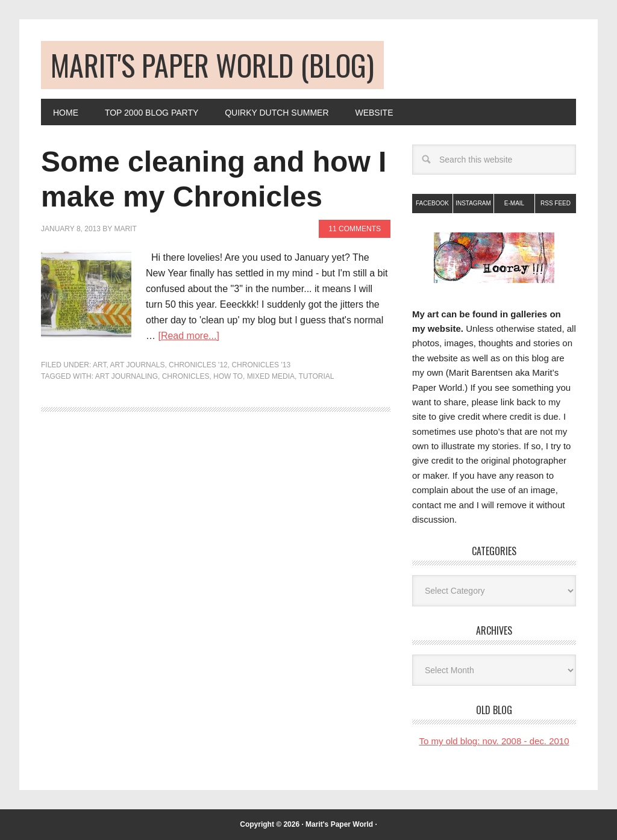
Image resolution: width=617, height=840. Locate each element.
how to (228, 376)
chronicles (186, 376)
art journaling (127, 376)
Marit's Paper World (339, 824)
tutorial (316, 376)
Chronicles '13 (261, 365)
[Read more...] (188, 336)
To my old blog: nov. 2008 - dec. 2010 (494, 741)
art (99, 365)
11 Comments (355, 229)
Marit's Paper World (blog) (212, 65)
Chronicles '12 (198, 365)
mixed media (271, 376)
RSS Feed (556, 203)
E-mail (514, 203)
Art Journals (137, 365)
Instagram (473, 203)
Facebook (432, 203)
